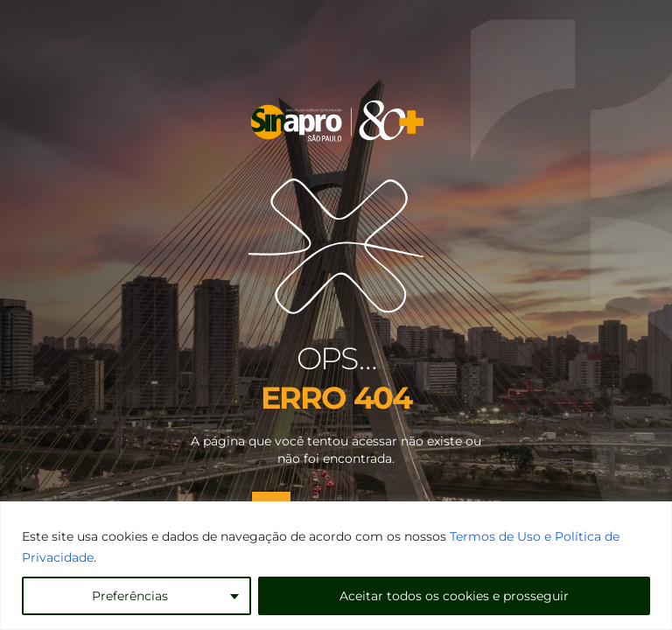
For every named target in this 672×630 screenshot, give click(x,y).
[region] (336, 566)
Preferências (130, 596)
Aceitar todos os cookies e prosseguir (454, 596)
